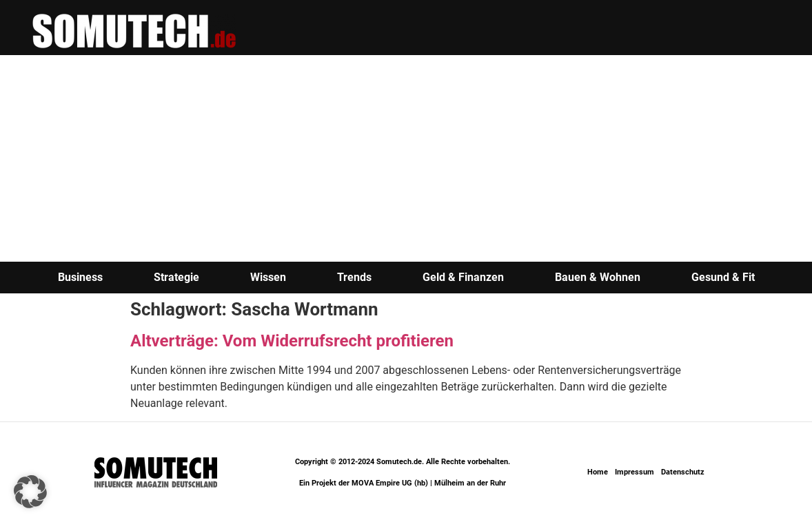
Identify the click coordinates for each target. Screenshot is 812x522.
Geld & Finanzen (463, 277)
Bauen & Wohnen (598, 277)
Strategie (176, 277)
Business (80, 277)
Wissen (268, 277)
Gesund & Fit (723, 277)
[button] (30, 492)
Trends (354, 277)
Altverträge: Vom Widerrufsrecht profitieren (292, 341)
